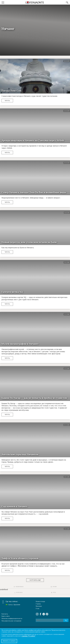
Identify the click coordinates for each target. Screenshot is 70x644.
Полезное (39, 606)
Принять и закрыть (9, 641)
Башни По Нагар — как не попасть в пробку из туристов (34, 398)
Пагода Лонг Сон (11, 91)
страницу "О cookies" (28, 636)
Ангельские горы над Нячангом (20, 454)
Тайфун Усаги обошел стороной (20, 558)
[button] (3, 2)
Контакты (5, 614)
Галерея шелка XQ (12, 292)
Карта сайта (6, 616)
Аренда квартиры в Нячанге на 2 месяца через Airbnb (33, 140)
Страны (38, 604)
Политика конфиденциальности (12, 618)
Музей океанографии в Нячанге (20, 344)
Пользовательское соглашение (11, 621)
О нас (38, 608)
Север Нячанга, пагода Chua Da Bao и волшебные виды (34, 192)
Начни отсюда (40, 601)
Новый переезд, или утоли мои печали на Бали (29, 242)
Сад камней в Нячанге (14, 506)
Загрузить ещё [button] (35, 580)
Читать (7, 101)
